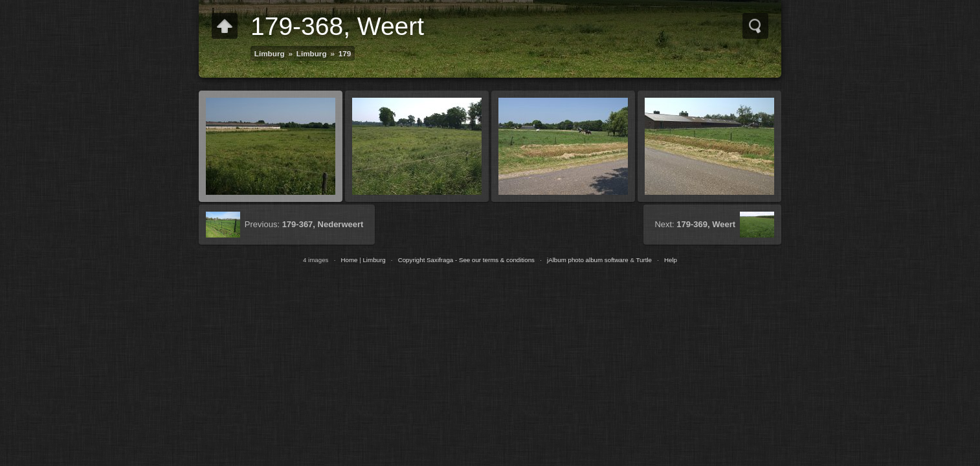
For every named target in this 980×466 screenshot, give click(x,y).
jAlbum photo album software (588, 260)
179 (345, 53)
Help (671, 260)
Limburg (270, 53)
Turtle (644, 260)
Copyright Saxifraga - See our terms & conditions (466, 260)
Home (349, 260)
